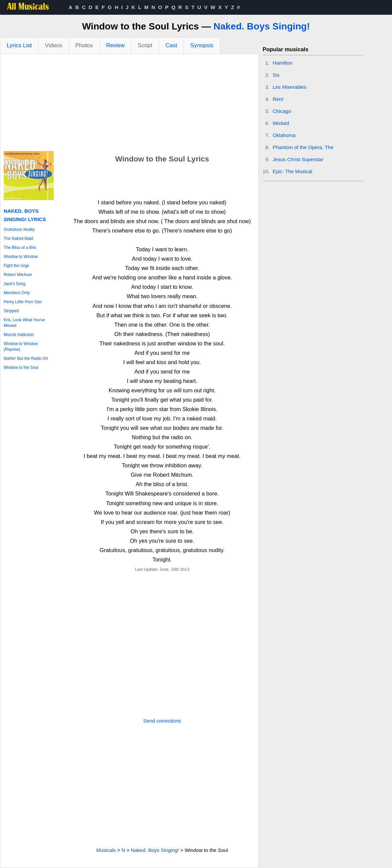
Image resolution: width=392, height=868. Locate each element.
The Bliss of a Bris (20, 248)
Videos (54, 45)
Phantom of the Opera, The (303, 147)
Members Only (17, 293)
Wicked (281, 123)
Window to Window (21, 257)
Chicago (282, 111)
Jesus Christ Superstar (298, 159)
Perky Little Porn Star (23, 302)
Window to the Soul (21, 368)
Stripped (11, 311)
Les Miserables (290, 87)
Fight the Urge (16, 266)
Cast (171, 45)
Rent (278, 99)
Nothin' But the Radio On (26, 358)
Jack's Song (14, 284)
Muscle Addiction (19, 335)
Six (276, 75)
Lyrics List (19, 45)
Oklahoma (284, 135)
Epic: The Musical (292, 171)
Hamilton (283, 63)
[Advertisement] (129, 104)
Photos (84, 45)
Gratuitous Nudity (19, 229)
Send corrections (162, 721)
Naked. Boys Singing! (262, 26)
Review (116, 45)
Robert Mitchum (18, 275)
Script (145, 45)
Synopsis (202, 45)
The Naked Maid (18, 239)
